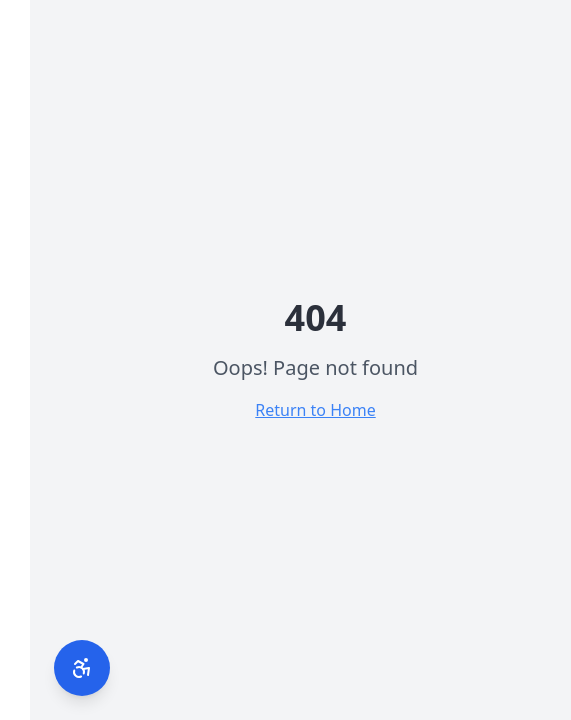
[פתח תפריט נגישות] (52, 668)
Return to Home (285, 410)
